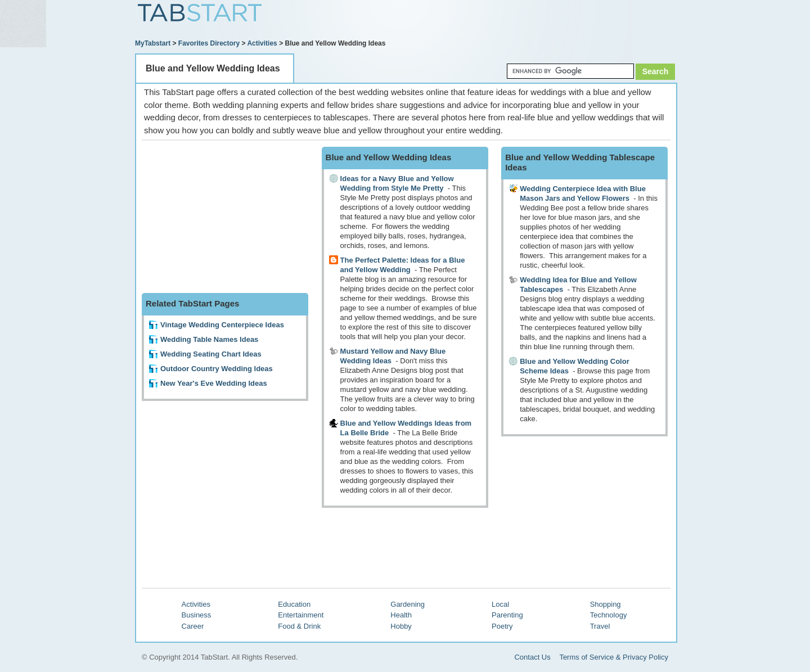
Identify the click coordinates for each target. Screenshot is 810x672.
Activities (262, 43)
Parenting (507, 615)
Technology (609, 615)
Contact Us (532, 657)
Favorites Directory (209, 43)
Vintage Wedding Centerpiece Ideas (222, 325)
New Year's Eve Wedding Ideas (214, 383)
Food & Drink (299, 626)
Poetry (502, 626)
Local (500, 604)
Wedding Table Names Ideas (209, 339)
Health (401, 615)
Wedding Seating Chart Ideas (211, 354)
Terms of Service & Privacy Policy (614, 657)
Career (193, 626)
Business (197, 615)
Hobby (401, 626)
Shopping (606, 604)
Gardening (408, 604)
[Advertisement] (546, 21)
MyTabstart (153, 43)
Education (294, 604)
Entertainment (301, 615)
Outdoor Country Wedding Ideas (217, 369)
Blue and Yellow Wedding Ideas (213, 68)
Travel (600, 626)
